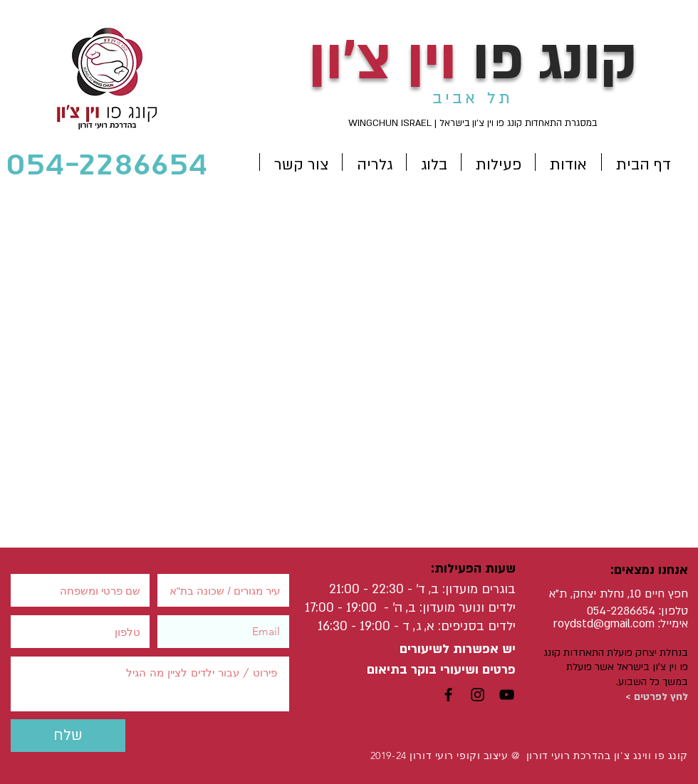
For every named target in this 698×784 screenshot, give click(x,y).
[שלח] (68, 736)
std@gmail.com (615, 624)
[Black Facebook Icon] (448, 695)
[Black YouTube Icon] (507, 695)
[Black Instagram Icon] (478, 695)
